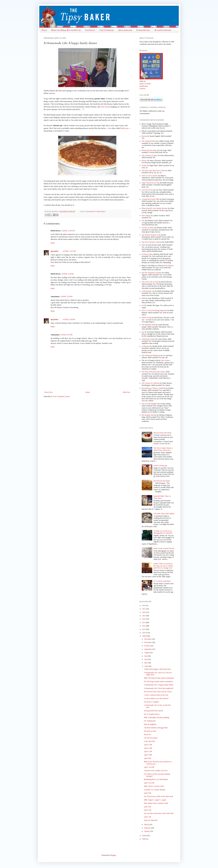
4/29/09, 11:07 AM (69, 251)
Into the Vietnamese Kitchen (152, 273)
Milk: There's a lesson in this (154, 786)
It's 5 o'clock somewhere (162, 581)
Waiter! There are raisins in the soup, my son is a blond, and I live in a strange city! (163, 566)
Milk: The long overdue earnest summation (159, 678)
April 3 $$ (147, 807)
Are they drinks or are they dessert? (156, 698)
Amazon (143, 88)
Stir (143, 221)
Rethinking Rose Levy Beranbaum (156, 779)
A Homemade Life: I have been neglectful (158, 688)
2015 (144, 616)
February (148, 828)
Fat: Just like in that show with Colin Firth (159, 813)
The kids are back (150, 731)
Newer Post (49, 392)
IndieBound (144, 86)
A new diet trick (149, 741)
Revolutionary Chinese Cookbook (154, 388)
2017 (144, 609)
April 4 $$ (147, 793)
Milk (143, 298)
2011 (144, 629)
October (147, 646)
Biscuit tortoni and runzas (163, 433)
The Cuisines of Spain (149, 155)
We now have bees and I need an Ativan (158, 692)
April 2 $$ (147, 810)
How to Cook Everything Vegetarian (154, 310)
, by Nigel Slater (152, 165)
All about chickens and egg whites (156, 728)
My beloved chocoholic (162, 481)
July (146, 656)
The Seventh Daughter (150, 404)
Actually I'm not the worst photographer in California (163, 532)
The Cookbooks (107, 30)
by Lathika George (163, 141)
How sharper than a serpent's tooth (156, 803)
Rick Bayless (169, 266)
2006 (144, 839)
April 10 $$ (148, 755)
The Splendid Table (149, 325)
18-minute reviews (163, 30)
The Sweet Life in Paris (150, 282)
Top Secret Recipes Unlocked (152, 242)
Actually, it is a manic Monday (155, 790)
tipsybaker (55, 251)
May (146, 663)
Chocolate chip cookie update (164, 514)
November (148, 642)
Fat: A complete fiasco (152, 714)
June (146, 659)
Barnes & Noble (145, 84)
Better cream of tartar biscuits (164, 548)
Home (44, 30)
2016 (144, 612)
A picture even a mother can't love (156, 771)
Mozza (144, 161)
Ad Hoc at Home (148, 228)
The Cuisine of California (151, 383)
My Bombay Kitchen (149, 415)
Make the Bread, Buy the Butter (66, 30)
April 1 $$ (147, 817)
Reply (53, 243)
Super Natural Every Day (151, 183)
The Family (90, 30)
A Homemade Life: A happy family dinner (159, 685)
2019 (144, 605)
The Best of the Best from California (155, 171)
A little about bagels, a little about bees (157, 669)
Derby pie (125, 128)
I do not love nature (151, 738)
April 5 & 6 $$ (149, 783)
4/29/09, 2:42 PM (68, 274)
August (147, 653)
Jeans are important (151, 820)
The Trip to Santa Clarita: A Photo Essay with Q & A (163, 449)
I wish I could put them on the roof (156, 695)
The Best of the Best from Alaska (153, 372)
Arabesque (145, 346)
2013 (144, 622)
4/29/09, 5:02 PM (69, 319)
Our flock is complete (151, 702)
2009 (144, 636)
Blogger (113, 855)
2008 (144, 836)
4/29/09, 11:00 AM (68, 231)
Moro (144, 245)
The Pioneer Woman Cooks (151, 235)
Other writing (143, 30)
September (148, 649)
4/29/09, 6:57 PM (66, 335)
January (147, 831)
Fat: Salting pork (150, 721)
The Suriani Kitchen (149, 141)
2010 (144, 633)
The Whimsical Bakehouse (151, 355)
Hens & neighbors (150, 724)
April (146, 666)
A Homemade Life (148, 291)
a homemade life (90, 211)
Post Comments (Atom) (62, 396)
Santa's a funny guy (160, 465)
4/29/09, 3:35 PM (66, 297)
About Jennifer (125, 30)
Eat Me (144, 332)
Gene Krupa (105, 107)
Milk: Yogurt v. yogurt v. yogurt (155, 800)
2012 (144, 626)
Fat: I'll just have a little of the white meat (158, 796)
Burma (144, 136)
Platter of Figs (147, 318)
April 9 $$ (147, 758)
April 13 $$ (148, 745)
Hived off (147, 734)
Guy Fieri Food (147, 190)
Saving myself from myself (153, 711)
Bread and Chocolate (149, 150)
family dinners (101, 211)
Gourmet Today (147, 254)
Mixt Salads (146, 216)
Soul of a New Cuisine (150, 176)
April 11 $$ (148, 751)
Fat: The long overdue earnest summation (158, 681)
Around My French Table (151, 199)
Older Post (126, 392)
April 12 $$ (148, 748)
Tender (144, 165)
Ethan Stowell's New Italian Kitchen (154, 208)
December (148, 639)
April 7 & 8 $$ (149, 767)
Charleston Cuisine (148, 339)
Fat (143, 305)
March (147, 825)
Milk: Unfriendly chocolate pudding (156, 717)
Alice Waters (165, 360)
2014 (144, 619)
